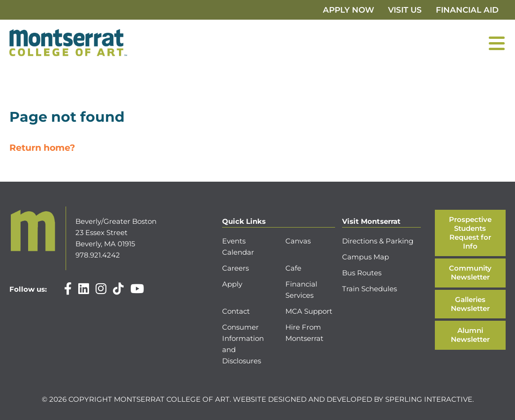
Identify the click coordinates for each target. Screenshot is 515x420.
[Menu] (497, 43)
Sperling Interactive (429, 399)
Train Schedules (369, 289)
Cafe (293, 268)
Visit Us (405, 10)
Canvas (298, 241)
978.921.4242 (98, 255)
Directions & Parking (378, 241)
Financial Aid (467, 10)
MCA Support (309, 311)
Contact (236, 311)
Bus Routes (362, 273)
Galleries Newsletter (470, 304)
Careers (235, 268)
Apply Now (348, 10)
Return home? (42, 148)
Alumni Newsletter (470, 335)
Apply (232, 284)
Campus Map (366, 257)
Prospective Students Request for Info (470, 232)
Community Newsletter (470, 273)
